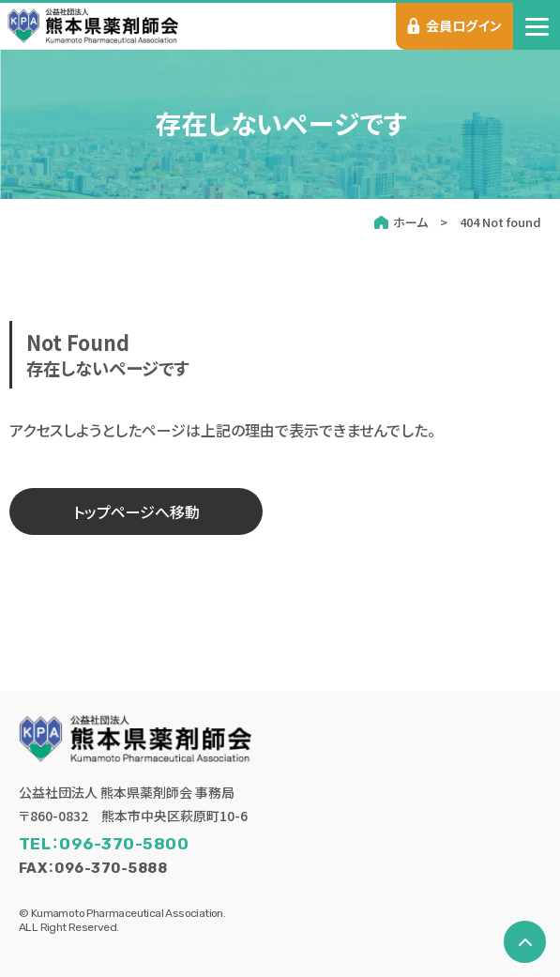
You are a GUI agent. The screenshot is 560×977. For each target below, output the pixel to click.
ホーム (410, 222)
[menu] (537, 26)
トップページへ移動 (136, 511)
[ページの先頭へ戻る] (525, 942)
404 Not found (500, 222)
